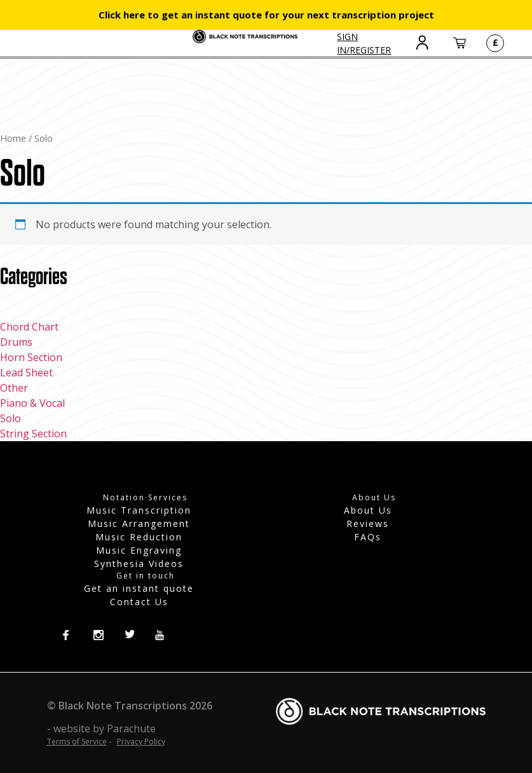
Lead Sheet (26, 373)
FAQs (368, 537)
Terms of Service (77, 742)
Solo (10, 418)
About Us (368, 510)
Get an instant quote (139, 588)
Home (13, 138)
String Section (33, 434)
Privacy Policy (141, 742)
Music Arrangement (139, 523)
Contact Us (139, 602)
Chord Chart (29, 327)
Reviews (368, 523)
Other (14, 388)
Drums (16, 342)
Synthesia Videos (139, 564)
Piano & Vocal (32, 403)
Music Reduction (139, 537)
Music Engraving (139, 550)
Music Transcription (139, 510)
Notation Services (145, 497)
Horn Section (31, 357)
